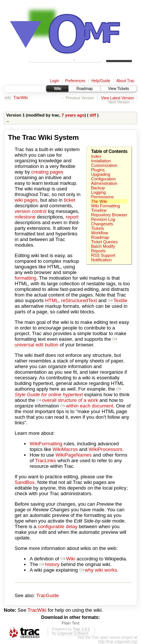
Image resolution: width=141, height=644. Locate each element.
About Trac (125, 81)
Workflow (99, 233)
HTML (52, 300)
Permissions (102, 197)
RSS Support (103, 255)
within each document (87, 406)
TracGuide (48, 595)
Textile (118, 300)
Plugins (98, 170)
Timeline (99, 210)
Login (55, 81)
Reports (98, 251)
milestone (25, 217)
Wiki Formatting (105, 206)
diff (93, 115)
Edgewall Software (73, 633)
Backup (98, 188)
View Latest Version (118, 98)
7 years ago (73, 115)
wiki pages (26, 200)
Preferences (75, 81)
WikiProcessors (106, 449)
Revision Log (103, 219)
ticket (70, 200)
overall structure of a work (67, 400)
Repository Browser (109, 215)
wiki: (8, 98)
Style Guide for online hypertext (68, 392)
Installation (101, 161)
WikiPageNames (74, 455)
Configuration (103, 179)
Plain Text (71, 623)
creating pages (47, 172)
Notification (101, 260)
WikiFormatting (46, 444)
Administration (104, 183)
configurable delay (58, 526)
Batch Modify (103, 246)
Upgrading (101, 174)
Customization (104, 165)
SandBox (25, 482)
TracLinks (45, 461)
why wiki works (98, 570)
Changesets (102, 224)
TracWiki (20, 98)
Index (96, 156)
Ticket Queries (104, 242)
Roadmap (84, 89)
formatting (26, 278)
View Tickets (119, 89)
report (72, 217)
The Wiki (99, 201)
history (49, 564)
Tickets (98, 228)
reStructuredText (79, 300)
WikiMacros (65, 449)
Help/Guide (101, 81)
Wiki (57, 89)
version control (31, 211)
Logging (98, 192)
